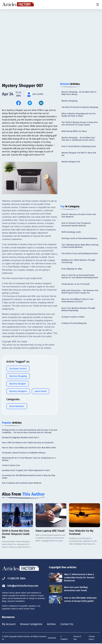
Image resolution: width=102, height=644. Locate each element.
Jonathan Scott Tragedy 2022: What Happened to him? (26, 470)
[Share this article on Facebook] (19, 103)
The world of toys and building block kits (80, 254)
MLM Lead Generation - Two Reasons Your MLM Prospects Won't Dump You (80, 292)
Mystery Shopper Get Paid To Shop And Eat (79, 154)
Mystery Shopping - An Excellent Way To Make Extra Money (79, 93)
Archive (52, 624)
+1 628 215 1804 (14, 578)
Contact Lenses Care (11, 465)
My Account (9, 624)
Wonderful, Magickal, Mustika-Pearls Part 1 (21, 438)
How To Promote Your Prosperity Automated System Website (76, 224)
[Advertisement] (51, 30)
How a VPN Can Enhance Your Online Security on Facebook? (28, 443)
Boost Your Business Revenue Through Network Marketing (78, 309)
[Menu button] (97, 5)
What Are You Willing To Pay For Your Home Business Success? (78, 300)
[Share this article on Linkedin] (41, 103)
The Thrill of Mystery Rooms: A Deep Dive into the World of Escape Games (80, 124)
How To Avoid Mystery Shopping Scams (79, 146)
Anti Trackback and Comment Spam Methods (22, 483)
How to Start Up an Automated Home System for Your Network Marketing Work (80, 276)
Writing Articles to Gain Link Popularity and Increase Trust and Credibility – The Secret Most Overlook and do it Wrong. (30, 431)
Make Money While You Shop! (74, 131)
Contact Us (67, 624)
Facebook (52, 638)
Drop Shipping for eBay (72, 269)
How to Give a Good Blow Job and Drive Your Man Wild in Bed (29, 448)
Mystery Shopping (69, 101)
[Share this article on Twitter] (30, 103)
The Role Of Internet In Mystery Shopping (80, 107)
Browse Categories (31, 624)
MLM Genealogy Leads (71, 232)
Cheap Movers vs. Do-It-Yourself (76, 284)
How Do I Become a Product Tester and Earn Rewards (79, 216)
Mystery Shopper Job (71, 162)
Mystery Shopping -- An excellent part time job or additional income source (78, 139)
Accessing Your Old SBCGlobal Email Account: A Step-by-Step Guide (29, 477)
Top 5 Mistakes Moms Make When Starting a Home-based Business (80, 246)
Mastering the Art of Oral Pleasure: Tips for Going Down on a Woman (29, 459)
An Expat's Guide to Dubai (73, 317)
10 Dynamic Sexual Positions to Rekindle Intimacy (24, 453)
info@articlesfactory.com (20, 586)
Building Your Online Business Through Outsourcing (78, 261)
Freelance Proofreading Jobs (74, 323)
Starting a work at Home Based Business (79, 238)
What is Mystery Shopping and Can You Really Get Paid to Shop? (79, 115)
